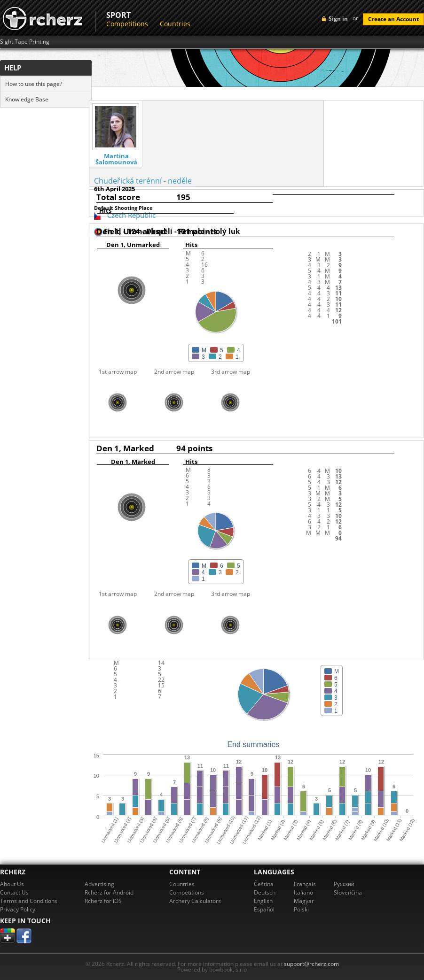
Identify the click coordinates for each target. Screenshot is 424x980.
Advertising (99, 884)
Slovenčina (348, 892)
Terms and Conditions (29, 901)
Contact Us (14, 892)
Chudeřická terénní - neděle (143, 181)
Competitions (127, 24)
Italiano (303, 892)
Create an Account (393, 19)
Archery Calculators (195, 901)
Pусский (344, 884)
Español (264, 909)
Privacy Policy (18, 909)
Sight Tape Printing (25, 42)
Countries (175, 24)
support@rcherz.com (311, 964)
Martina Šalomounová (116, 159)
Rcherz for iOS (103, 901)
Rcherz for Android (109, 892)
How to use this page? (34, 84)
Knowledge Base (27, 99)
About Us (12, 884)
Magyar (304, 901)
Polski (301, 909)
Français (305, 884)
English (263, 901)
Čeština (264, 884)
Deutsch (265, 892)
